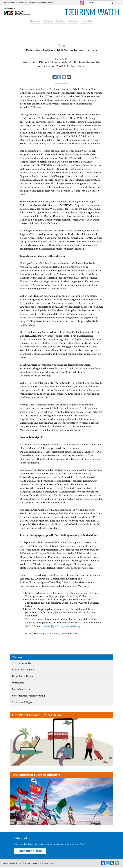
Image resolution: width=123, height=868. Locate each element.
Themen (48, 24)
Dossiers (61, 24)
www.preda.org (72, 626)
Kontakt (28, 864)
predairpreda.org (53, 626)
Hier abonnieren (30, 852)
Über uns (35, 24)
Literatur (73, 24)
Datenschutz (49, 864)
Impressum (37, 864)
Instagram (82, 3)
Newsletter (87, 24)
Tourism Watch (10, 3)
